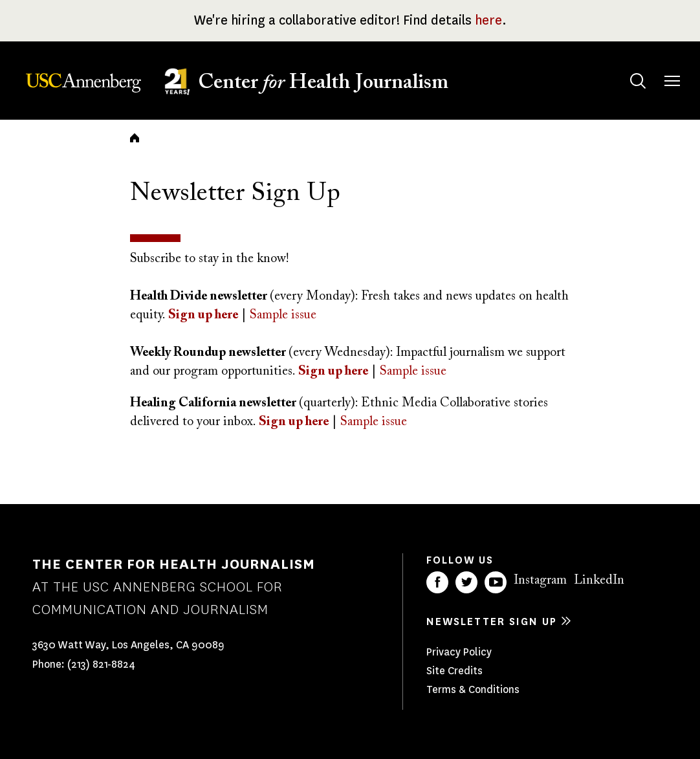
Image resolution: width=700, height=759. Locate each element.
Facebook (437, 582)
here (488, 20)
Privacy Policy (459, 652)
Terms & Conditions (473, 689)
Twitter (466, 582)
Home (135, 138)
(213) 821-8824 (101, 664)
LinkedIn (599, 580)
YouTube (496, 582)
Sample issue (413, 371)
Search (625, 68)
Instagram (540, 580)
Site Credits (454, 671)
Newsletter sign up (492, 621)
